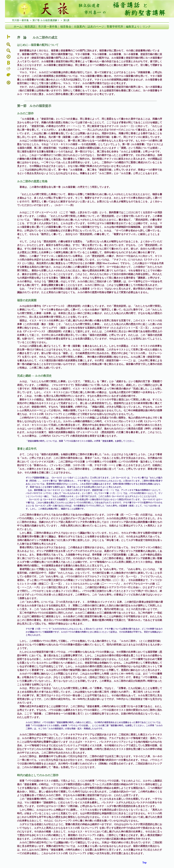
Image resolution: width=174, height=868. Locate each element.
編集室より (133, 27)
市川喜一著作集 (48, 27)
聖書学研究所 (115, 27)
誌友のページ (96, 27)
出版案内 (79, 27)
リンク (147, 27)
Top (144, 862)
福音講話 (30, 27)
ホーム (18, 27)
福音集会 (66, 27)
